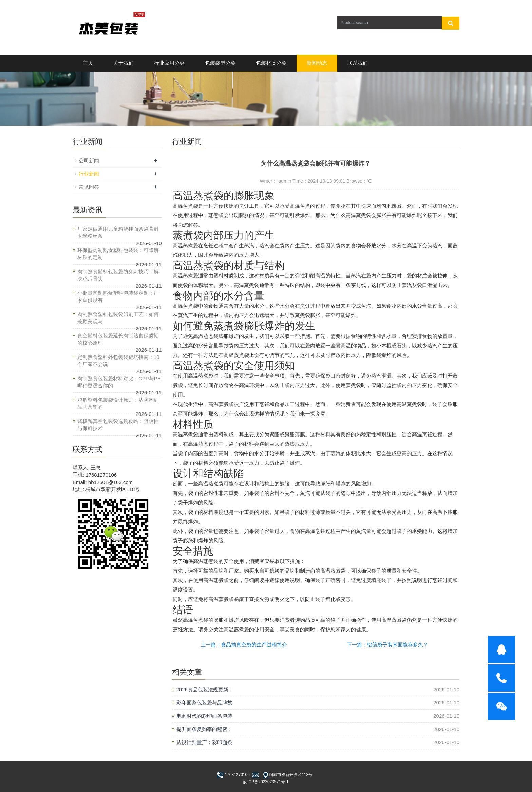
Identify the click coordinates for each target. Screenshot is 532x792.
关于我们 (123, 63)
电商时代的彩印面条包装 (204, 716)
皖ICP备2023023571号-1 (266, 782)
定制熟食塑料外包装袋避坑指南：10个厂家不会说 (118, 361)
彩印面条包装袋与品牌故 (204, 703)
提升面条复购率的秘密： (204, 729)
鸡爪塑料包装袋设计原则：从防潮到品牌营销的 (118, 403)
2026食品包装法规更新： (205, 689)
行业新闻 (89, 174)
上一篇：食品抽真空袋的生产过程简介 (244, 645)
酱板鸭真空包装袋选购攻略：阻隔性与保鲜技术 (118, 425)
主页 (88, 63)
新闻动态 (317, 63)
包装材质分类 (271, 63)
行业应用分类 (169, 63)
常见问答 (89, 187)
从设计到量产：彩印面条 (204, 742)
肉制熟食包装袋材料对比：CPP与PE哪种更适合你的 (119, 382)
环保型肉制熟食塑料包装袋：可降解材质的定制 (118, 254)
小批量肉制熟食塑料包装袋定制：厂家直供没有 (118, 296)
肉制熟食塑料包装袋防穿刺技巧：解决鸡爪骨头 (118, 275)
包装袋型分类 (220, 63)
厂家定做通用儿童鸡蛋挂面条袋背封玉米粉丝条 (118, 232)
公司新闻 (89, 161)
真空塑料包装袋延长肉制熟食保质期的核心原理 (118, 339)
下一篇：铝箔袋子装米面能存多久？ (387, 645)
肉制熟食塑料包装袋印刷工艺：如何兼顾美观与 (118, 318)
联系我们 (358, 63)
